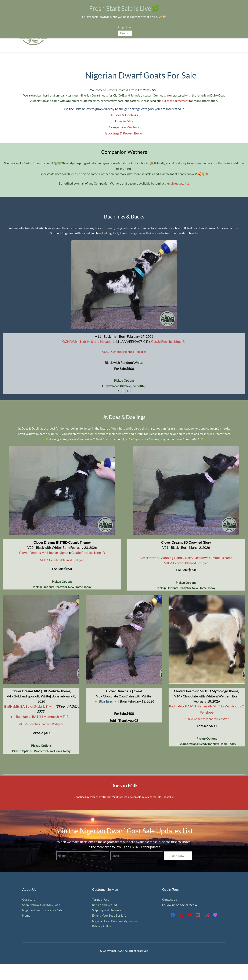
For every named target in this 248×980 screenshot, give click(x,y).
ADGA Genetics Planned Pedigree (124, 352)
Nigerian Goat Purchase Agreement (115, 921)
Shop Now (124, 27)
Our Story (29, 899)
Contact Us (170, 899)
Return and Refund (105, 905)
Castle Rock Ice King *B (88, 552)
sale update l (178, 183)
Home (26, 915)
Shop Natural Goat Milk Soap (41, 905)
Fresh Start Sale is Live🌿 (124, 8)
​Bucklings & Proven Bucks (124, 133)
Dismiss (125, 33)
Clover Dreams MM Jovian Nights (44, 552)
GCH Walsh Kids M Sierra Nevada (87, 341)
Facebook (136, 847)
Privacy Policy (102, 926)
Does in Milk (124, 121)
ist (187, 183)
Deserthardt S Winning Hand (161, 558)
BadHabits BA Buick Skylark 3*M (28, 706)
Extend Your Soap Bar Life (109, 915)
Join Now (178, 856)
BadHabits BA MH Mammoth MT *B (42, 716)
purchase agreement (175, 101)
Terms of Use (101, 899)
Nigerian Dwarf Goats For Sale (42, 910)
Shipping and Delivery (107, 910)
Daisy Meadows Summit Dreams (209, 558)
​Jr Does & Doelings (124, 115)
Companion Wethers (124, 127)
